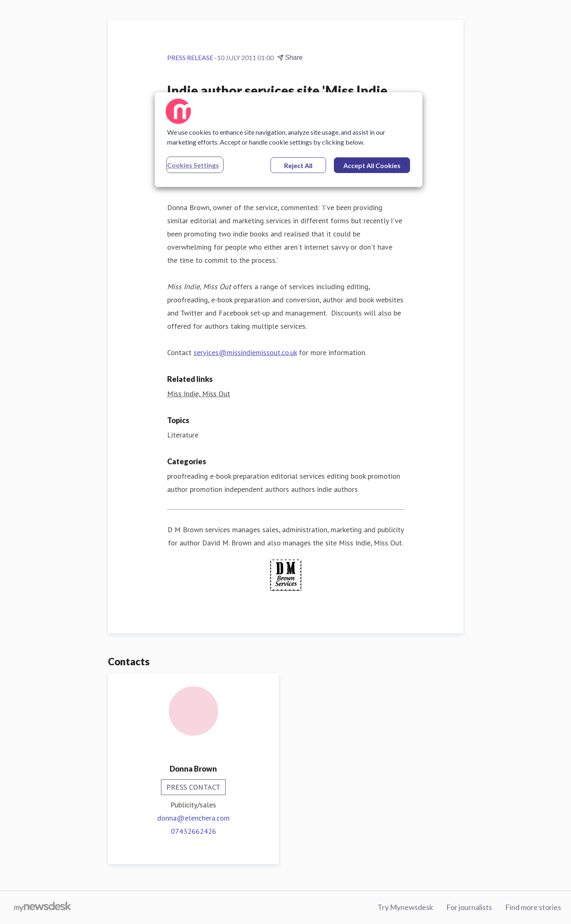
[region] (289, 140)
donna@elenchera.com (193, 818)
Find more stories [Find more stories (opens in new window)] (533, 907)
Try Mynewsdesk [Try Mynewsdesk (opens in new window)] (405, 907)
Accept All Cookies (372, 165)
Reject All (298, 165)
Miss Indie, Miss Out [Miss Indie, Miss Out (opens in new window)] (199, 394)
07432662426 (193, 831)
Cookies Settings (193, 165)
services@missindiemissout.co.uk (245, 352)
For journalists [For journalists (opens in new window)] (469, 907)
